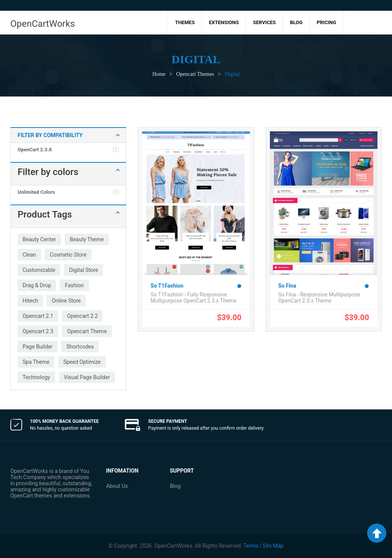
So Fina (287, 286)
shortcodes (80, 347)
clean (29, 255)
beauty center (39, 239)
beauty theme (87, 239)
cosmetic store (68, 255)
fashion (74, 285)
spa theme (36, 362)
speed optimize (82, 362)
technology (36, 377)
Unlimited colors (36, 192)
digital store (83, 270)
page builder (38, 347)
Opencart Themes (195, 74)
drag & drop (37, 285)
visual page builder (87, 377)
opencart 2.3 (38, 331)
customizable (39, 270)
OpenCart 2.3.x (35, 150)
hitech (30, 301)
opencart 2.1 (38, 316)
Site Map (273, 546)
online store (66, 301)
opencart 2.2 (82, 316)
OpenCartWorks (43, 24)
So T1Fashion (167, 286)
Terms (251, 546)
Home (159, 74)
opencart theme (87, 331)
